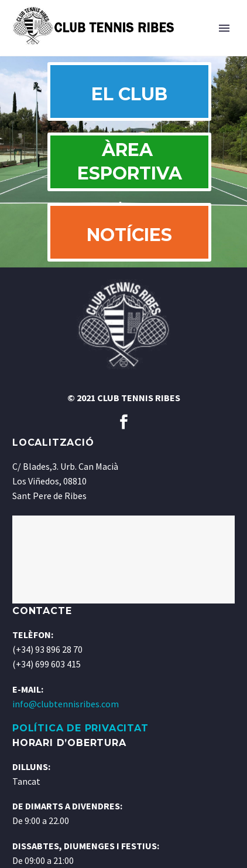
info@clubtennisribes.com (66, 704)
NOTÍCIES (129, 235)
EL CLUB (129, 94)
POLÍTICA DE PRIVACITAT (80, 728)
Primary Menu (224, 28)
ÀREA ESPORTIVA (130, 162)
